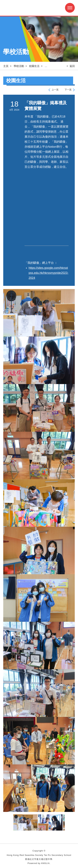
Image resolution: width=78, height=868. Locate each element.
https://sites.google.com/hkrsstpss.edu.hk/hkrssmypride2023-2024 (49, 273)
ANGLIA (45, 863)
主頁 (6, 66)
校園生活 (34, 66)
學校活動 (19, 66)
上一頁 (55, 90)
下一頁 (68, 90)
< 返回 (71, 66)
